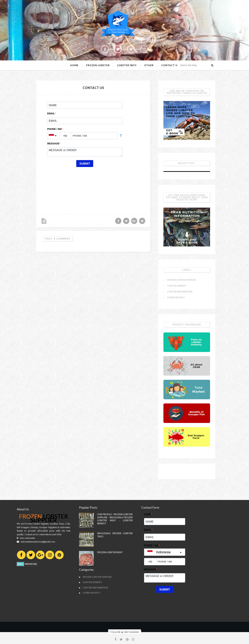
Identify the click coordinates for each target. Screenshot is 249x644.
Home (74, 65)
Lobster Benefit (177, 286)
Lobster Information (180, 292)
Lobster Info (127, 65)
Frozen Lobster (98, 65)
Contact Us (170, 65)
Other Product (176, 297)
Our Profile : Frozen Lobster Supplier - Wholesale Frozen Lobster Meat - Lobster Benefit (115, 519)
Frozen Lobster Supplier (181, 280)
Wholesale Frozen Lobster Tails (115, 535)
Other (149, 65)
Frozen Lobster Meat (110, 552)
